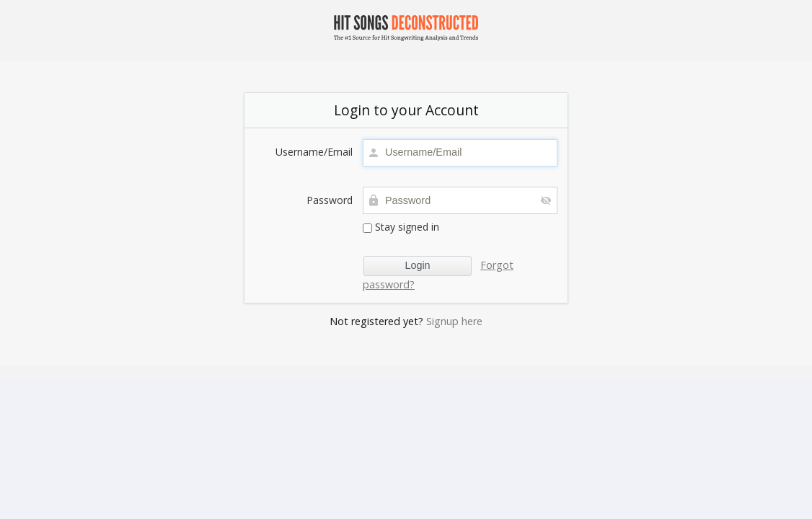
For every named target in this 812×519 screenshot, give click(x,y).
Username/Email (314, 152)
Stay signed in (401, 227)
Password (330, 200)
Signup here (454, 321)
